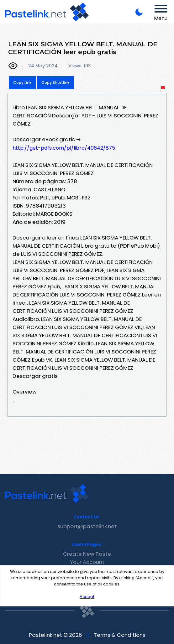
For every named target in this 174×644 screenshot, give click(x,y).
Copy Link (22, 82)
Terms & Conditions (120, 635)
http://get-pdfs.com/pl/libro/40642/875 (64, 148)
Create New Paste (87, 554)
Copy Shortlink (55, 82)
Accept (87, 597)
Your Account (87, 562)
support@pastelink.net (87, 526)
